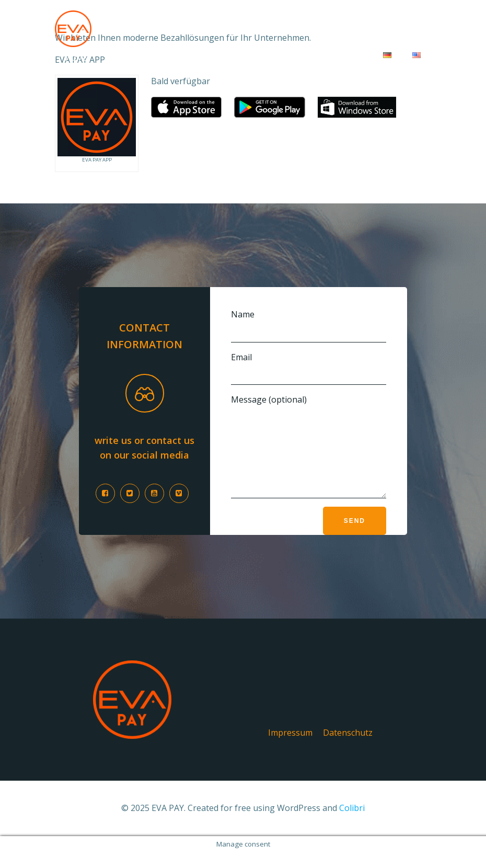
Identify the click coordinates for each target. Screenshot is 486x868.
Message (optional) (309, 454)
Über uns (287, 58)
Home (76, 58)
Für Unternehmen (144, 58)
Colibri (352, 824)
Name (309, 325)
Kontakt (344, 58)
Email (309, 368)
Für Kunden (225, 58)
